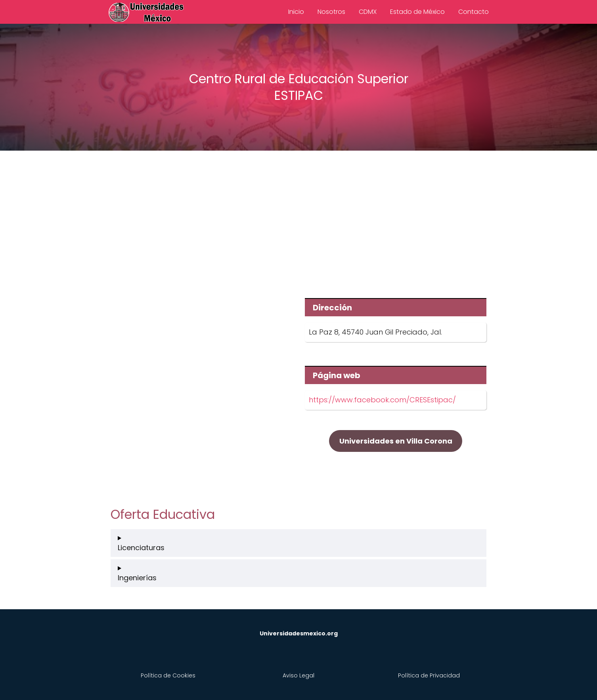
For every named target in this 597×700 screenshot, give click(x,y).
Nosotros (331, 12)
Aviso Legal (298, 675)
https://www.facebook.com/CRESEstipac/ (382, 400)
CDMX (368, 12)
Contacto (474, 12)
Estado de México (417, 12)
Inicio (296, 12)
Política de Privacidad (429, 675)
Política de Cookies (168, 675)
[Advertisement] (298, 219)
